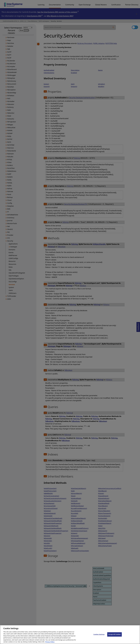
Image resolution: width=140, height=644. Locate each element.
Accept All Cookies (114, 636)
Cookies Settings (99, 636)
